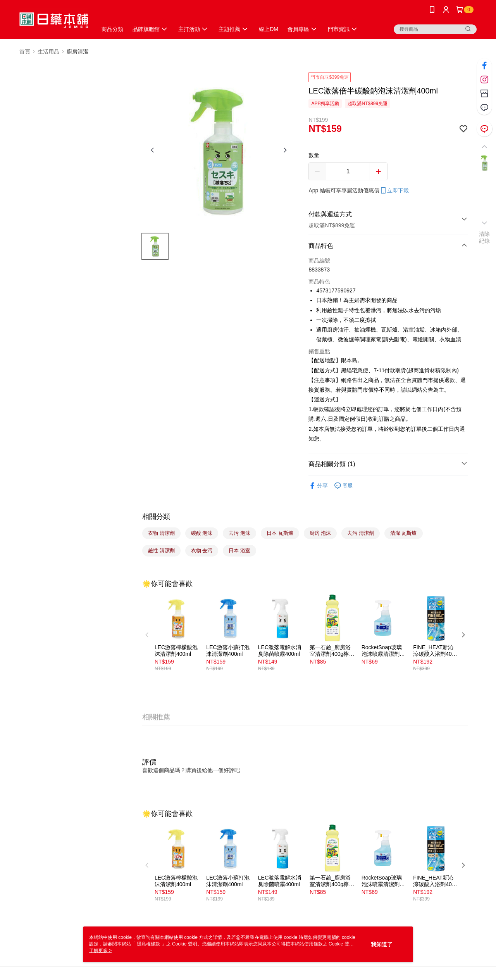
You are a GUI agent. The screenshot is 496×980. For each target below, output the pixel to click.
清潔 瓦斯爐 (404, 533)
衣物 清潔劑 (161, 533)
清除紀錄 (485, 237)
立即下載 (394, 190)
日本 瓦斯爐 (280, 533)
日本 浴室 (239, 550)
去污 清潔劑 (361, 533)
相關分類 (156, 517)
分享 (318, 486)
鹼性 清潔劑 (161, 550)
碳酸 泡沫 (202, 533)
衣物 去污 (202, 550)
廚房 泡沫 (320, 533)
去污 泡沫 (239, 533)
